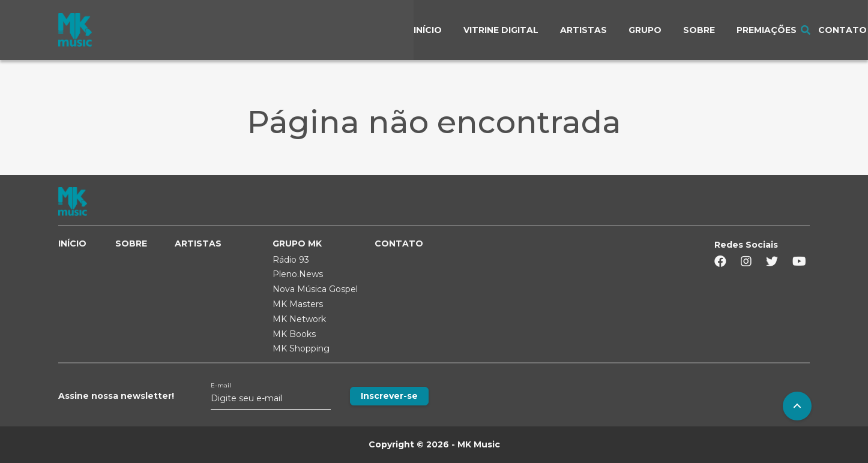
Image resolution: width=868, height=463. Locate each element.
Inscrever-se (389, 396)
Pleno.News (298, 274)
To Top (797, 406)
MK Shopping (301, 348)
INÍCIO (72, 243)
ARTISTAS (198, 243)
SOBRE (131, 243)
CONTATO (399, 243)
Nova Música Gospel (315, 289)
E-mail (221, 386)
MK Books (294, 334)
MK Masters (298, 304)
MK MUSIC (75, 30)
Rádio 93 (291, 260)
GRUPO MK (297, 243)
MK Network (299, 319)
